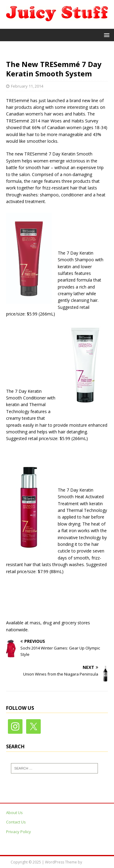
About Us (14, 813)
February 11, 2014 (27, 86)
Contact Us (16, 822)
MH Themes (93, 862)
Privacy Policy (19, 832)
